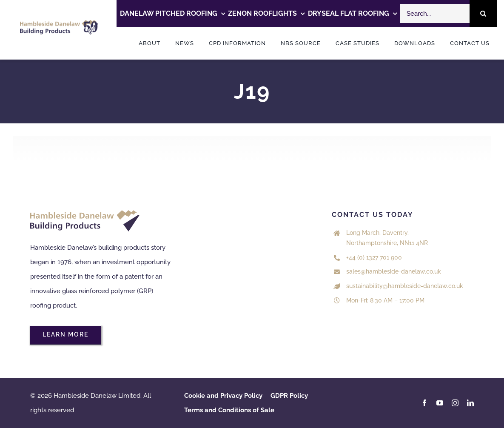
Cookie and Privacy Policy (223, 396)
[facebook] (424, 403)
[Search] (483, 14)
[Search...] (435, 14)
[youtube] (440, 403)
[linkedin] (470, 403)
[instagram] (455, 403)
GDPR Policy (289, 396)
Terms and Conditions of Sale (229, 410)
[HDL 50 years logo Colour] (59, 23)
